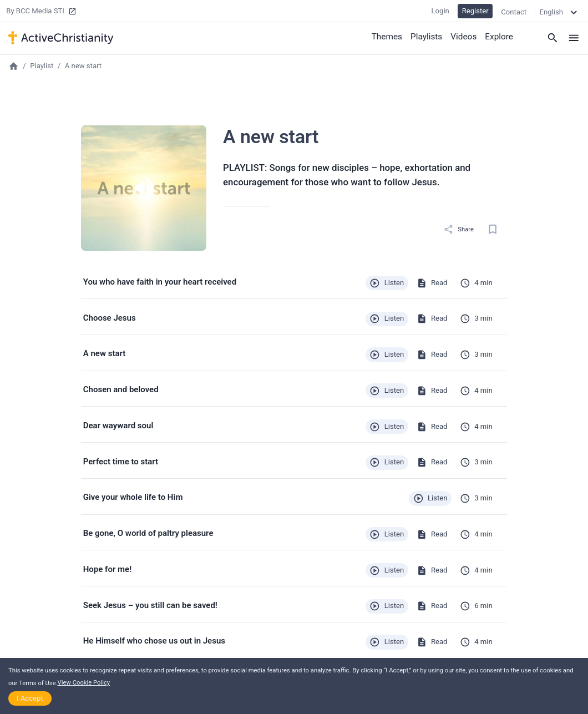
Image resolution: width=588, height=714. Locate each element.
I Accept (30, 698)
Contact (514, 11)
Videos (465, 36)
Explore (500, 36)
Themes (389, 36)
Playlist (42, 66)
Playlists (428, 36)
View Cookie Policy (84, 683)
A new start (83, 66)
